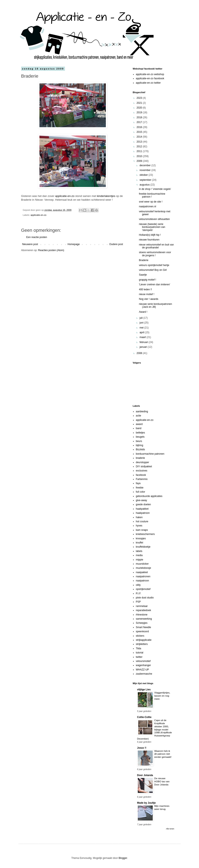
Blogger (123, 858)
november (145, 170)
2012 (140, 146)
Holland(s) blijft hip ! (150, 235)
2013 (140, 142)
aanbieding (142, 411)
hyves (139, 526)
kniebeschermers (145, 534)
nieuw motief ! (147, 294)
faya (138, 483)
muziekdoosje (143, 568)
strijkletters (142, 644)
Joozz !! (142, 748)
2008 (140, 353)
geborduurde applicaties (149, 496)
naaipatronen (143, 576)
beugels (140, 437)
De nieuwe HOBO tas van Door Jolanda (162, 781)
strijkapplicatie (144, 640)
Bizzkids (140, 449)
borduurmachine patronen (150, 454)
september (146, 180)
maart (143, 337)
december (145, 165)
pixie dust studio (145, 598)
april (142, 332)
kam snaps (142, 530)
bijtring (140, 445)
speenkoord (142, 631)
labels (139, 551)
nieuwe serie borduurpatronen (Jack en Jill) (155, 305)
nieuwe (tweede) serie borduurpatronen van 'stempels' (152, 227)
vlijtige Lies (144, 690)
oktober (144, 175)
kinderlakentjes (106, 196)
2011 (140, 151)
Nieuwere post (30, 244)
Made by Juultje (147, 803)
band (139, 428)
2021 (140, 103)
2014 (140, 137)
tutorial (140, 653)
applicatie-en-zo (65, 196)
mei (142, 328)
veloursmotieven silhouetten (154, 219)
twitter (139, 657)
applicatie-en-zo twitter (148, 83)
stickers (140, 636)
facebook (141, 475)
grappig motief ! (147, 280)
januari (143, 347)
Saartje (143, 275)
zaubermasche (144, 674)
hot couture (142, 521)
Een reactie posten (37, 237)
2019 (140, 112)
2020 (140, 108)
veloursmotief (143, 661)
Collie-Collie (144, 717)
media (139, 555)
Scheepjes (142, 623)
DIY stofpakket (144, 466)
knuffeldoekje (143, 547)
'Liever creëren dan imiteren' (154, 284)
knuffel (140, 543)
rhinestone (142, 615)
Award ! (143, 312)
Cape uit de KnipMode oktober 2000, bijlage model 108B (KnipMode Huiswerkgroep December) (155, 729)
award (139, 424)
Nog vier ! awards (148, 299)
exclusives (142, 471)
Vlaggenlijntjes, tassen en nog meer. (162, 696)
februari (144, 342)
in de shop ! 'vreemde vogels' (155, 189)
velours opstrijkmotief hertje (154, 265)
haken (139, 517)
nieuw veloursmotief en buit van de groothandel (156, 246)
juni (142, 323)
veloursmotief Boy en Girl (153, 270)
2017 (140, 122)
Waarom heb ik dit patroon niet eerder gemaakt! (163, 754)
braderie (140, 458)
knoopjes (141, 538)
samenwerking (144, 619)
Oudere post (116, 244)
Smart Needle (143, 627)
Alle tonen (170, 829)
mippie (140, 560)
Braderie (143, 260)
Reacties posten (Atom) (51, 250)
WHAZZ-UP (142, 670)
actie (139, 416)
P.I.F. (139, 593)
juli (141, 318)
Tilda (139, 648)
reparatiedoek (143, 610)
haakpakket (142, 509)
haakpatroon (143, 513)
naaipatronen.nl (147, 206)
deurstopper (143, 462)
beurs (139, 441)
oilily (138, 585)
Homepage (74, 244)
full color (141, 492)
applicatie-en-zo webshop (150, 74)
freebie (140, 488)
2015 (140, 132)
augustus (145, 185)
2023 (140, 98)
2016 (140, 127)
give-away (142, 500)
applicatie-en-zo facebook (150, 78)
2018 (140, 117)
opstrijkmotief (143, 589)
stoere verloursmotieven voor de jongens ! (155, 254)
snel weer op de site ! (151, 202)
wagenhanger (143, 665)
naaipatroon (142, 581)
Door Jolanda (145, 775)
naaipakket (142, 572)
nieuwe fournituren (149, 240)
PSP (138, 602)
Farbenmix (142, 479)
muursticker (142, 564)
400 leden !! (145, 289)
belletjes (140, 433)
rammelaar (142, 606)
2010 (140, 156)
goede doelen (143, 504)
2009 (140, 161)
